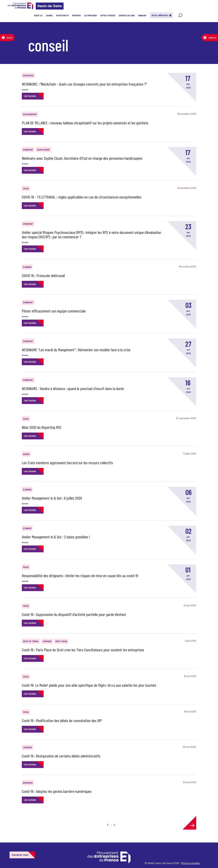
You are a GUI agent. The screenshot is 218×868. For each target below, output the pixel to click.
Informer (76, 15)
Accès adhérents (161, 15)
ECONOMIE (27, 267)
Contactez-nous (20, 855)
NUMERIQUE (28, 783)
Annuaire (142, 15)
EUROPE (26, 454)
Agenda (49, 15)
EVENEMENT (28, 150)
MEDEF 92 (38, 15)
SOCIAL (26, 188)
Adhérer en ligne (127, 15)
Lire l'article (30, 96)
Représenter (62, 15)
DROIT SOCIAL (61, 641)
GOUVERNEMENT (30, 114)
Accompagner (91, 15)
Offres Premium (108, 15)
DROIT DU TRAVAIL (31, 641)
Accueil (8, 27)
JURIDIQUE (47, 641)
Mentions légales (190, 863)
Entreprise (28, 75)
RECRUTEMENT (44, 150)
